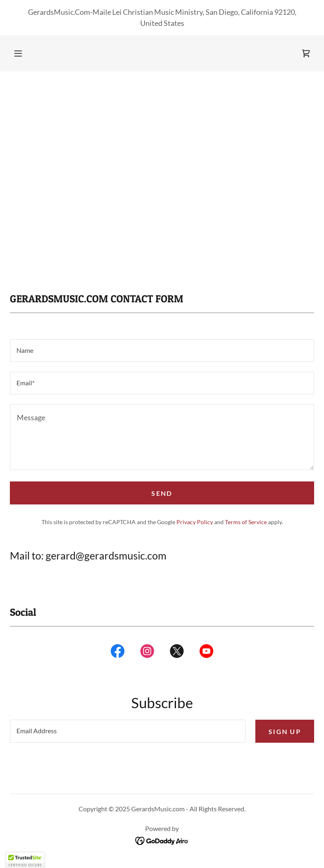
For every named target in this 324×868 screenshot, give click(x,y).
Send (162, 493)
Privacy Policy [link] (195, 522)
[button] (18, 53)
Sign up (285, 731)
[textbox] (162, 351)
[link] (306, 53)
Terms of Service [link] (246, 522)
